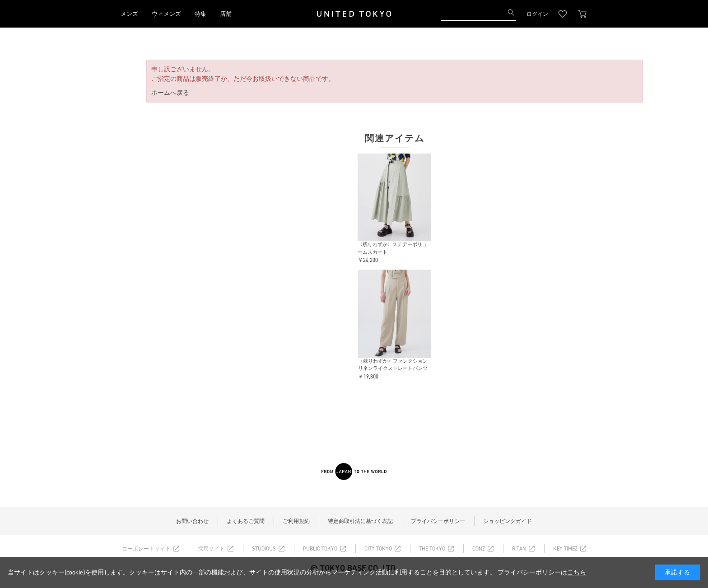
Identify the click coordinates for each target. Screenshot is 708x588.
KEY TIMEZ (565, 549)
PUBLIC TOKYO (320, 549)
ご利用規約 (296, 521)
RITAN (519, 549)
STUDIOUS (264, 549)
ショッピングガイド (508, 521)
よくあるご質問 (246, 521)
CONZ (479, 549)
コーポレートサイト (146, 549)
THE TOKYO (432, 549)
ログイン (537, 14)
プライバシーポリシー (438, 521)
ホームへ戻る (170, 93)
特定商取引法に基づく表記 (360, 521)
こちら (577, 572)
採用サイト (211, 549)
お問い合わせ (192, 521)
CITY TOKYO (378, 549)
